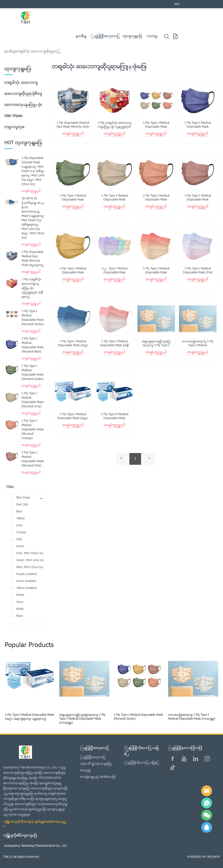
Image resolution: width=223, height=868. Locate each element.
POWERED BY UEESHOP (203, 857)
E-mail (207, 791)
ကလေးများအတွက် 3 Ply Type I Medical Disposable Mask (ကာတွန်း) (192, 717)
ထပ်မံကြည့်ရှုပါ (31, 191)
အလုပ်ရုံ (85, 770)
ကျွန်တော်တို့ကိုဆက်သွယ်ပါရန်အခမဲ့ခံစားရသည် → (35, 824)
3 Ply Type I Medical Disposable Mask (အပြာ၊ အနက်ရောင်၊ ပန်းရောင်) (73, 418)
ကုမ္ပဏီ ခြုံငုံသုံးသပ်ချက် (96, 764)
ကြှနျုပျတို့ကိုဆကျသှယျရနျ (141, 763)
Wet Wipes (13, 116)
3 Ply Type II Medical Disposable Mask (115, 416)
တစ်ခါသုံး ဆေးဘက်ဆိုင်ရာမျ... (39, 52)
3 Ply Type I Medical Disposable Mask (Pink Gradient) (198, 273)
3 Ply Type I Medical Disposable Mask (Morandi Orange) (33, 430)
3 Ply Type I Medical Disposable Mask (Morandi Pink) (33, 459)
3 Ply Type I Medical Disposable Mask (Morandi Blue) (33, 345)
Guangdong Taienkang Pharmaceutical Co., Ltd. (36, 846)
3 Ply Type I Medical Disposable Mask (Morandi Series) (33, 318)
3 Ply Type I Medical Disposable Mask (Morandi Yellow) (73, 273)
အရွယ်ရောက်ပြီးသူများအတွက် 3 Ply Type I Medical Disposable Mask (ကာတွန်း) (82, 719)
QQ (207, 827)
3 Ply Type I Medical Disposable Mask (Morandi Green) (33, 373)
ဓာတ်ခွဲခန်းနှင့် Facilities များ (98, 777)
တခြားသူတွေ (14, 127)
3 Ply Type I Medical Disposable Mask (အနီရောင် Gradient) (114, 346)
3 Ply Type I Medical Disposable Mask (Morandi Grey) (33, 400)
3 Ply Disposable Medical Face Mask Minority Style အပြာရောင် (32, 259)
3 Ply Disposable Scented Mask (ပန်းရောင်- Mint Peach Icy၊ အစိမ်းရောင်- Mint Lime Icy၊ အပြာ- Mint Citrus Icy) (33, 171)
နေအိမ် (10, 52)
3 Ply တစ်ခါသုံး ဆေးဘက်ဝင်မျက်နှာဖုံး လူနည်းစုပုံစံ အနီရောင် (32, 288)
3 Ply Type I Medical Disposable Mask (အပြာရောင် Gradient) (73, 346)
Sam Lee (207, 803)
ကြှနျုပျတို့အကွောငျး (92, 757)
